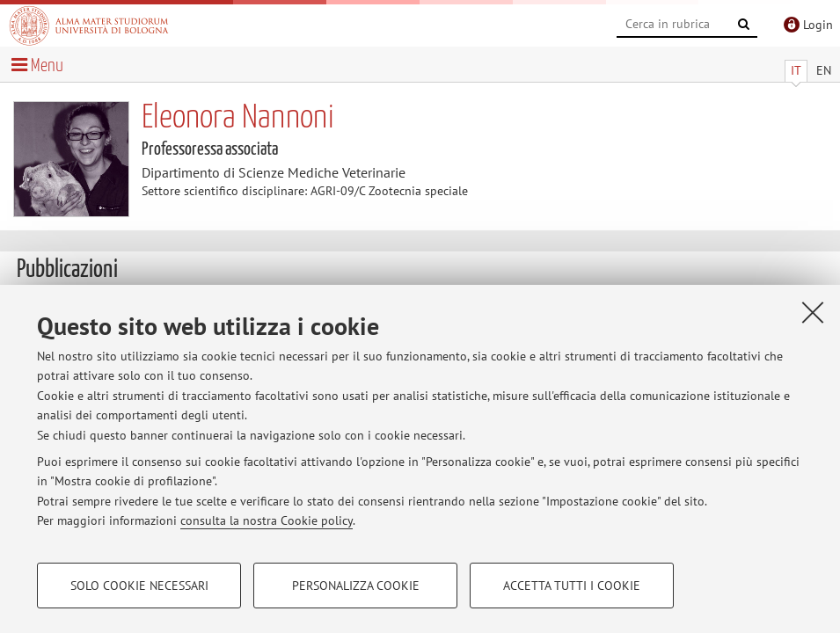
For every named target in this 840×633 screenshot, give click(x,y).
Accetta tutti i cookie (572, 586)
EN (824, 70)
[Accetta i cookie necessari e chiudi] (813, 312)
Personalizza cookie (356, 586)
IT (796, 70)
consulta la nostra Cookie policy (267, 520)
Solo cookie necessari (139, 586)
